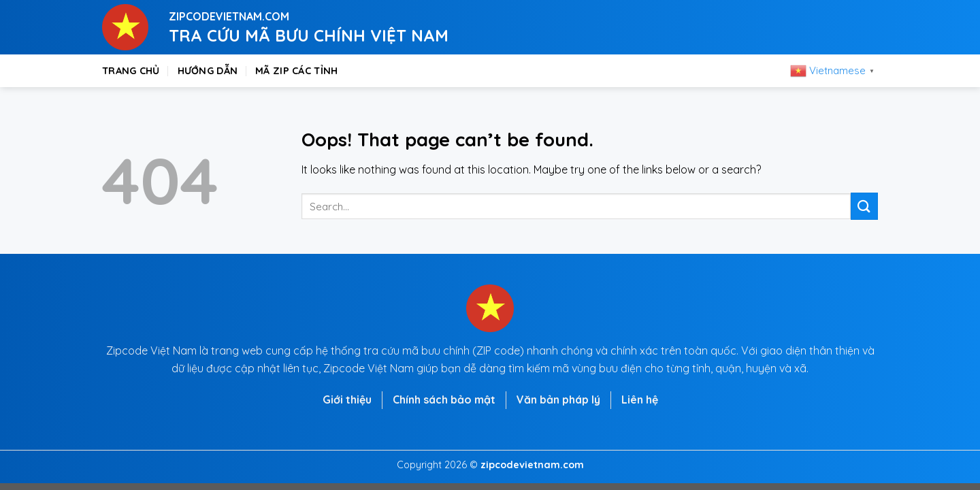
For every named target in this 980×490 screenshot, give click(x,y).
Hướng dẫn (208, 71)
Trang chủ (131, 71)
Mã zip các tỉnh (296, 71)
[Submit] (864, 206)
